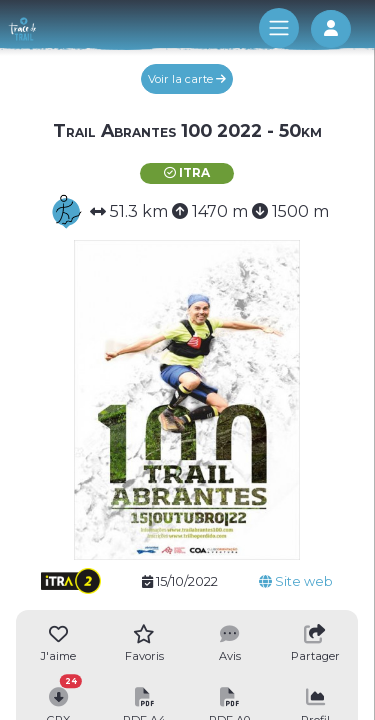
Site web (296, 581)
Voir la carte (187, 79)
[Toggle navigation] (279, 28)
